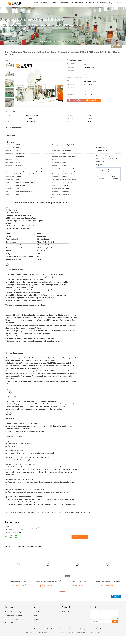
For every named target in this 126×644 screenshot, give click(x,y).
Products (44, 3)
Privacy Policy (85, 629)
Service (36, 619)
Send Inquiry (80, 537)
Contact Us (90, 3)
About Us (54, 3)
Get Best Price (75, 100)
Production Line (66, 612)
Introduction (37, 612)
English (119, 3)
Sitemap (71, 629)
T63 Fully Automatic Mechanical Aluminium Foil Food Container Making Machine (18, 581)
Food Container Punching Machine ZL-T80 (77, 512)
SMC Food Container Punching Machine (22, 512)
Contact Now (93, 100)
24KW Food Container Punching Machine (49, 512)
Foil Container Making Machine (14, 616)
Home (36, 3)
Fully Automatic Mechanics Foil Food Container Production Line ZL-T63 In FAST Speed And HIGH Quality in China (68, 48)
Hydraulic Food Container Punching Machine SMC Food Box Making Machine (78, 581)
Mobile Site (99, 629)
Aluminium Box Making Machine (14, 619)
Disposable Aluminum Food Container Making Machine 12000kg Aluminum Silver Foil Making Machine (48, 581)
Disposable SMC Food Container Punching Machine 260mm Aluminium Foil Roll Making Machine (107, 581)
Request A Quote (104, 3)
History (35, 616)
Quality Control (78, 3)
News (60, 629)
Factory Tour (65, 3)
